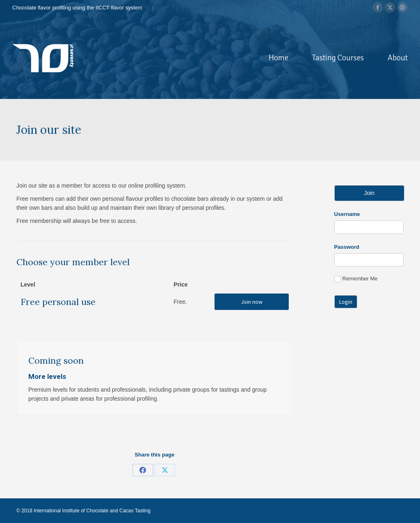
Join (369, 193)
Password (347, 247)
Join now (252, 302)
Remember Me (356, 279)
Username (347, 214)
